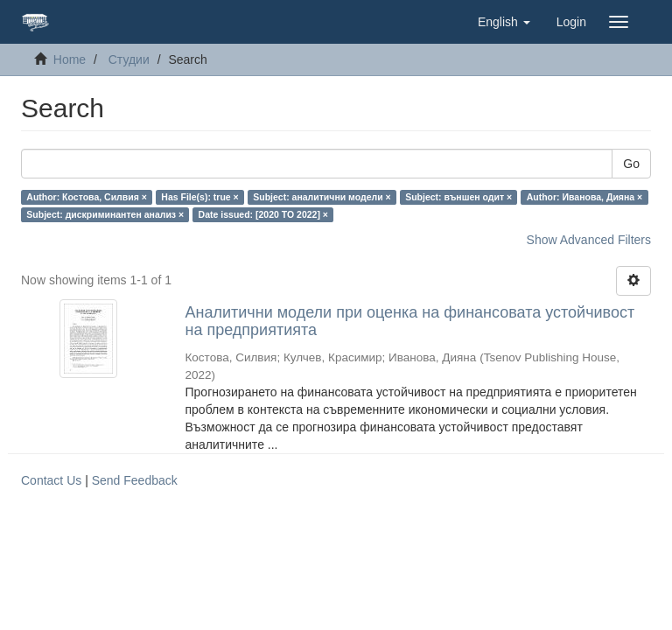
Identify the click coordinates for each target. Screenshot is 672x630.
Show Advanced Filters (589, 240)
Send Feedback (135, 480)
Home (70, 59)
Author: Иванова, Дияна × (585, 197)
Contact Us (51, 480)
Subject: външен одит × (458, 197)
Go (631, 164)
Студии (129, 59)
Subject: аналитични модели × (322, 197)
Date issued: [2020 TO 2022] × (263, 214)
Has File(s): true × (199, 197)
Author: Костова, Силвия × (87, 197)
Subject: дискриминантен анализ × (105, 214)
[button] (504, 22)
